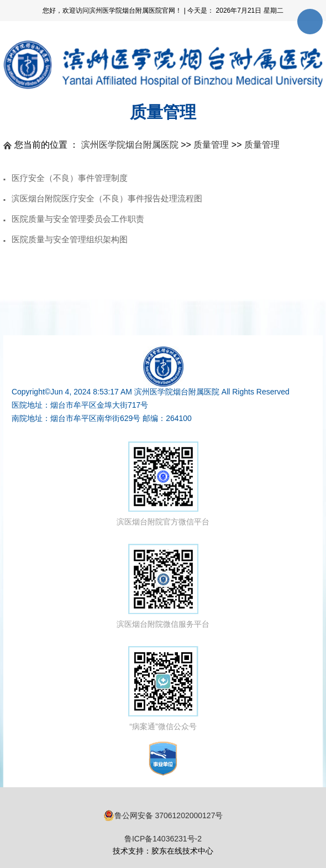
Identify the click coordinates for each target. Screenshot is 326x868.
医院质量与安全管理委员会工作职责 (78, 219)
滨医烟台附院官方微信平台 (163, 484)
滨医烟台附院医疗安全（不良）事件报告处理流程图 (107, 198)
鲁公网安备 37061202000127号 (163, 815)
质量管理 (211, 145)
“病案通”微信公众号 (163, 688)
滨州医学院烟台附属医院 (130, 145)
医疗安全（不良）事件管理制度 (70, 178)
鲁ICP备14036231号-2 (163, 839)
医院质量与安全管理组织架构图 (70, 239)
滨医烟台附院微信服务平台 (163, 586)
